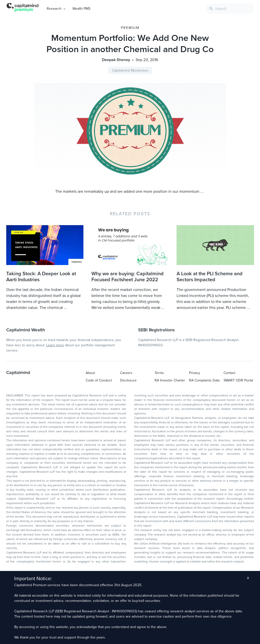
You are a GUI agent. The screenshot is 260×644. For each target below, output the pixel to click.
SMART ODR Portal (238, 380)
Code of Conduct (99, 380)
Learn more (55, 345)
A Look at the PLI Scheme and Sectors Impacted (210, 277)
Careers (126, 373)
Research (54, 9)
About (90, 373)
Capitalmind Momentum (130, 70)
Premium (130, 28)
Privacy (195, 373)
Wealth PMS (81, 9)
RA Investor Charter (170, 380)
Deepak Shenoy (116, 60)
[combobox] (230, 9)
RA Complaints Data (204, 380)
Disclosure (128, 380)
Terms (159, 373)
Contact (229, 373)
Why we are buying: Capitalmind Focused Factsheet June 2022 (128, 277)
